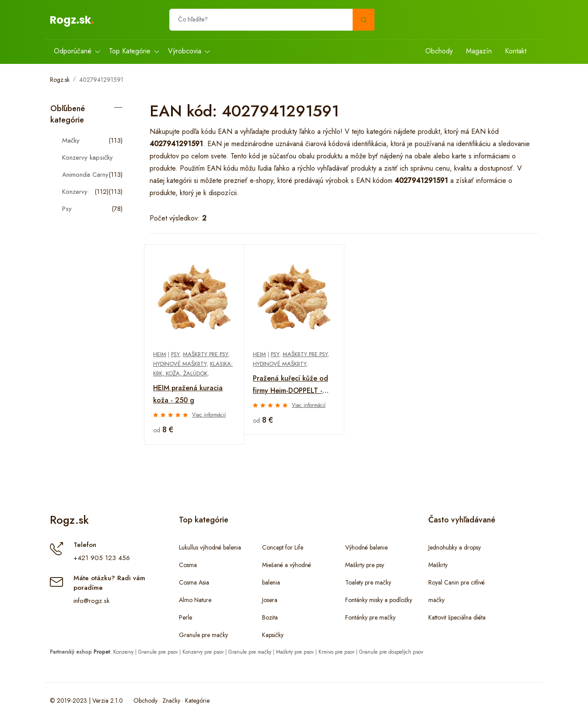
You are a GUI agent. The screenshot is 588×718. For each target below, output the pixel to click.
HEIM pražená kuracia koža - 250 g (188, 394)
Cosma (188, 565)
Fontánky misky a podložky (379, 600)
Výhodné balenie (366, 547)
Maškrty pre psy (205, 354)
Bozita (270, 617)
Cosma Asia (194, 582)
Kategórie (197, 700)
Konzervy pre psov (203, 652)
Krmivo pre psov (336, 652)
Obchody (439, 51)
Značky (171, 700)
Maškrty (438, 565)
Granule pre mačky (203, 635)
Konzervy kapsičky (87, 158)
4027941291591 (101, 80)
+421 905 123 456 (102, 558)
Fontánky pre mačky (370, 617)
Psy (67, 209)
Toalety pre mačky (368, 582)
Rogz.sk (70, 20)
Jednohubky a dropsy (455, 547)
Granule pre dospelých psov (391, 652)
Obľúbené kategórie (68, 114)
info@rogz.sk (91, 601)
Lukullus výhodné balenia (210, 547)
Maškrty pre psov (295, 652)
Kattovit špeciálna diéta (457, 617)
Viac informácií (209, 415)
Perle (185, 617)
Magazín (479, 51)
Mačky (71, 140)
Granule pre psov (158, 652)
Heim (160, 354)
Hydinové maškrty (180, 364)
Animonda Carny (85, 175)
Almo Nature (195, 600)
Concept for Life (283, 547)
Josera (270, 600)
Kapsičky (273, 635)
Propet (102, 652)
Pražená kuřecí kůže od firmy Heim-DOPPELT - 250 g (290, 385)
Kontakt (516, 51)
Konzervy (75, 192)
